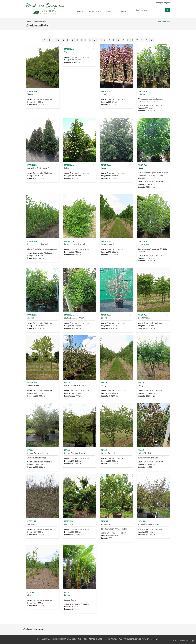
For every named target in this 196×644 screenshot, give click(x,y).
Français (160, 3)
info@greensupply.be (132, 639)
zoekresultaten (40, 22)
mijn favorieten (164, 22)
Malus (67, 382)
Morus (31, 592)
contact (123, 12)
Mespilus (32, 521)
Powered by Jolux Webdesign (183, 641)
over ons (110, 12)
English (167, 3)
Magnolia (32, 91)
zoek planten (94, 12)
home (80, 12)
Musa (67, 592)
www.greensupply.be (151, 639)
